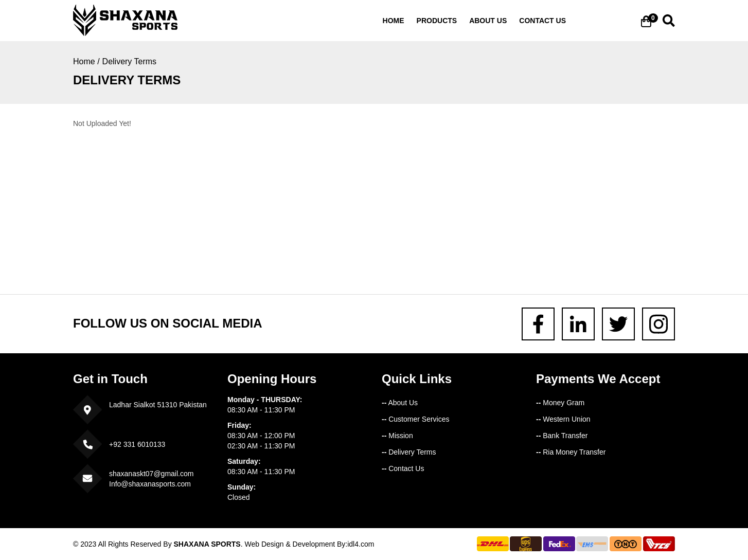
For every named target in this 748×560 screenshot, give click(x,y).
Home (394, 21)
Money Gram (560, 403)
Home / (86, 61)
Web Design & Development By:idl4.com (309, 544)
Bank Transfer (562, 436)
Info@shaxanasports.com (150, 484)
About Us (400, 403)
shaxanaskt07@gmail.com (151, 474)
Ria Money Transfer (571, 452)
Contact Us (403, 468)
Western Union (563, 419)
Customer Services (415, 419)
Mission (397, 436)
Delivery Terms (130, 61)
